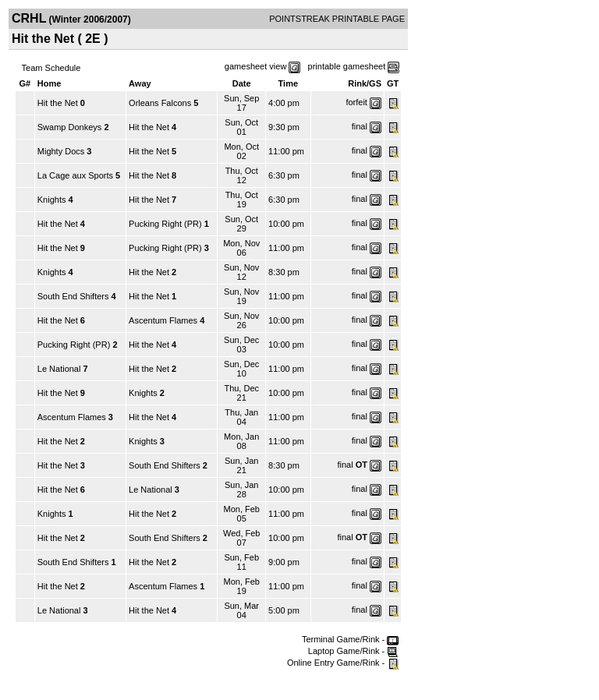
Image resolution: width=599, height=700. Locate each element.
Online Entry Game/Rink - (343, 663)
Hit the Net (58, 103)
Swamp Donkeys (70, 127)
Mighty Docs (61, 151)
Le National (59, 369)
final (360, 126)
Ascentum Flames (163, 320)
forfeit (356, 102)
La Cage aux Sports (76, 175)
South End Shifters (73, 296)
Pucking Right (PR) (165, 224)
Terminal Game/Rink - (350, 639)
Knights (52, 200)
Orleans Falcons (160, 103)
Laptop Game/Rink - (354, 651)
